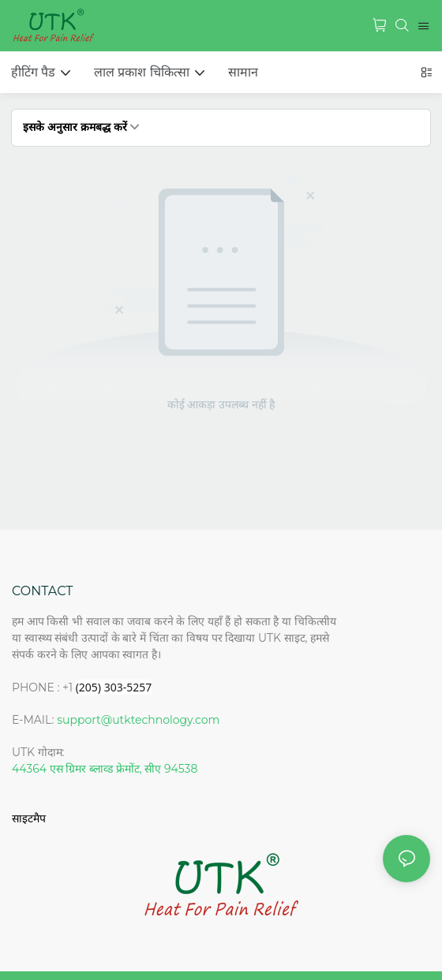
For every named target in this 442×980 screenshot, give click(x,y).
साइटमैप (29, 818)
